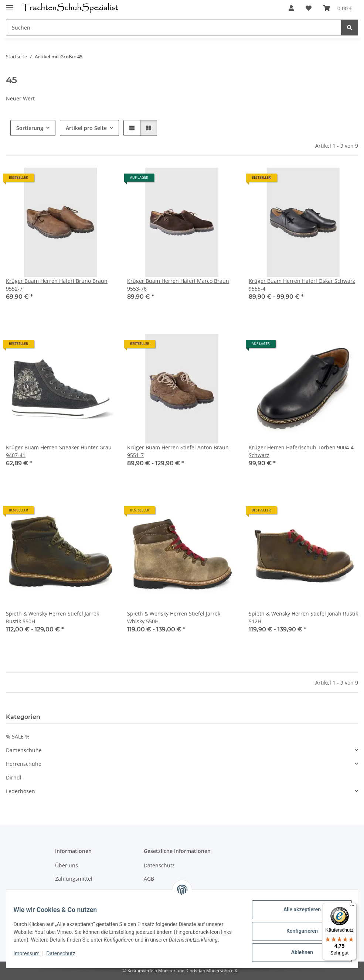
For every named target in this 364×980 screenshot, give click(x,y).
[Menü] (352, 907)
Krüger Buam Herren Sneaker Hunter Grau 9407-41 (59, 451)
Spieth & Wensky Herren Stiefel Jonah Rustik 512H (303, 617)
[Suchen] (174, 28)
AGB (149, 879)
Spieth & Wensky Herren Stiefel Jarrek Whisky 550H (174, 617)
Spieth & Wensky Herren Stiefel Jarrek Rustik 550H (52, 617)
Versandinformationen (83, 892)
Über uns (67, 865)
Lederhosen (21, 791)
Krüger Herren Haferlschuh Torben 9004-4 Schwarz (301, 451)
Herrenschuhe (24, 764)
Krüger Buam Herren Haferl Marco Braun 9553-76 (178, 285)
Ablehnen (297, 952)
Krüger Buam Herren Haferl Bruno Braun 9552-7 (57, 285)
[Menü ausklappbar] (10, 5)
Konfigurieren (297, 931)
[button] (291, 8)
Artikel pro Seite (86, 128)
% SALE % (18, 736)
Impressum (31, 957)
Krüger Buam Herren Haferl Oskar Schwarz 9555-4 (302, 285)
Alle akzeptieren (297, 909)
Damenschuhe (24, 750)
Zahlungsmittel (74, 879)
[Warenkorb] (338, 8)
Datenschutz (65, 957)
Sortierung (30, 128)
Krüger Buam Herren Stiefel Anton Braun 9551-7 (178, 451)
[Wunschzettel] (309, 8)
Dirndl (14, 777)
